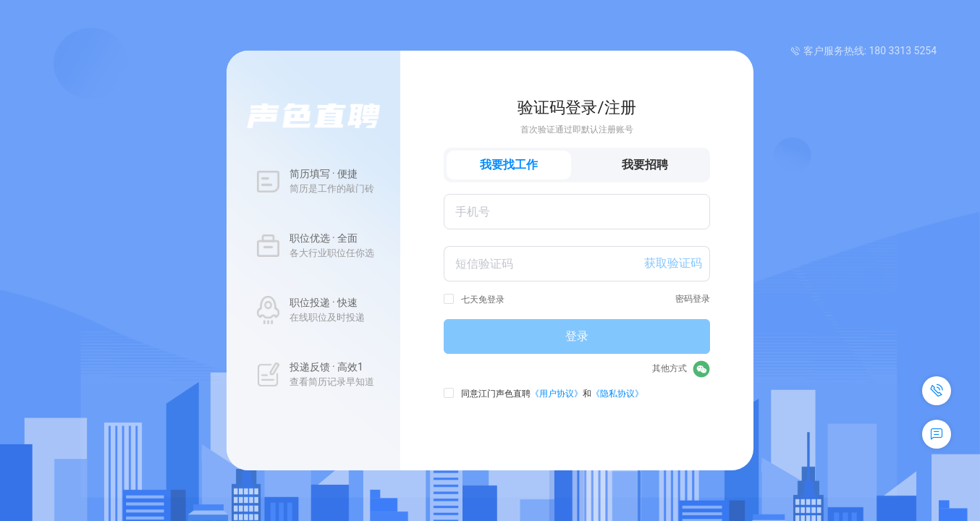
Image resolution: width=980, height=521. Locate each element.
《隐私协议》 (617, 394)
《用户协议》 (557, 394)
